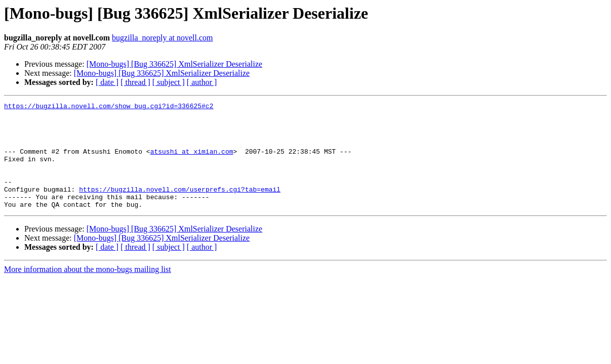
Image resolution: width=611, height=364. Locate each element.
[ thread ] (135, 82)
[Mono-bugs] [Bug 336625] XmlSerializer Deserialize (174, 64)
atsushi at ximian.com (192, 162)
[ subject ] (169, 82)
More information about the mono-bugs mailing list (88, 290)
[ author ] (202, 82)
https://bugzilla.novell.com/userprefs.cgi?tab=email (180, 207)
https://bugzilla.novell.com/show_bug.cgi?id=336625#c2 (109, 107)
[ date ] (107, 82)
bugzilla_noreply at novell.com (162, 38)
